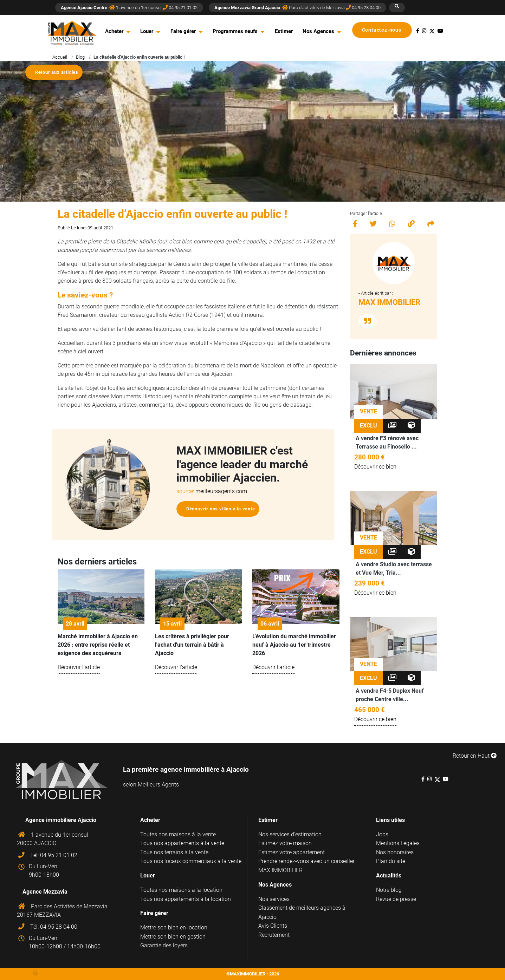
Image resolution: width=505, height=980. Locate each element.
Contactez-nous (385, 30)
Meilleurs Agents (158, 785)
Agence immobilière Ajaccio (61, 820)
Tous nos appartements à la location (186, 899)
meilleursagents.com (221, 491)
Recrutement (274, 935)
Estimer (284, 31)
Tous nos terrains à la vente (174, 852)
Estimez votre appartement (292, 852)
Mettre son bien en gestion (173, 937)
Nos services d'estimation (290, 834)
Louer (147, 31)
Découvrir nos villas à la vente (221, 509)
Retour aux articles (57, 72)
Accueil (60, 57)
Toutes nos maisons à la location (181, 890)
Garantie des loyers (164, 945)
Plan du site (391, 861)
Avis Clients (273, 926)
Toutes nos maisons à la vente (178, 834)
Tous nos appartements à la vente (182, 843)
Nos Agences (318, 31)
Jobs (382, 834)
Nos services (274, 899)
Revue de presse (396, 899)
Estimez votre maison (285, 843)
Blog (80, 57)
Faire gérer (183, 31)
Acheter (114, 31)
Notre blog (389, 890)
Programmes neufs (235, 31)
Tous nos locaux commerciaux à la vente (191, 861)
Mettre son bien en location (174, 927)
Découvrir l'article (79, 667)
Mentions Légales (398, 843)
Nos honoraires (395, 852)
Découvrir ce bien (375, 467)
